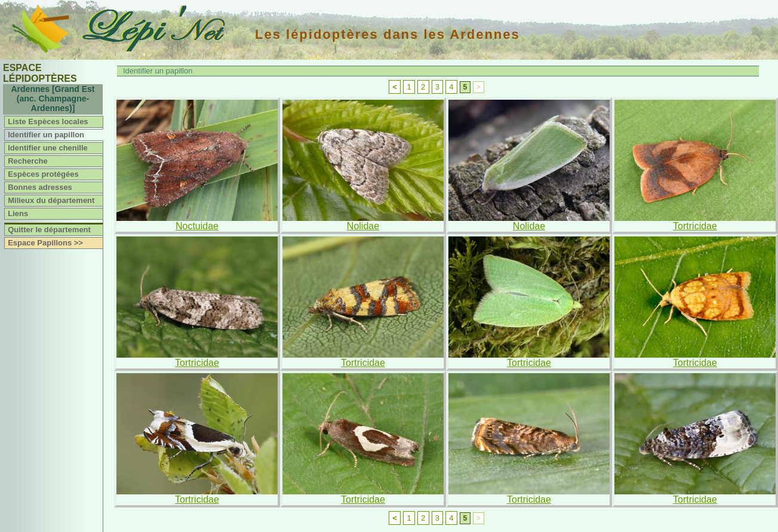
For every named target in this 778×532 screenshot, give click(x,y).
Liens (18, 213)
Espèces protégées (43, 174)
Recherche (27, 161)
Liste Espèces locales (48, 122)
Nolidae (363, 226)
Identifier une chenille (48, 148)
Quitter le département (49, 230)
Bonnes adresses (40, 187)
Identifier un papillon (46, 135)
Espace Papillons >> (45, 243)
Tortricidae (695, 226)
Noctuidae (197, 226)
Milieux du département (51, 200)
